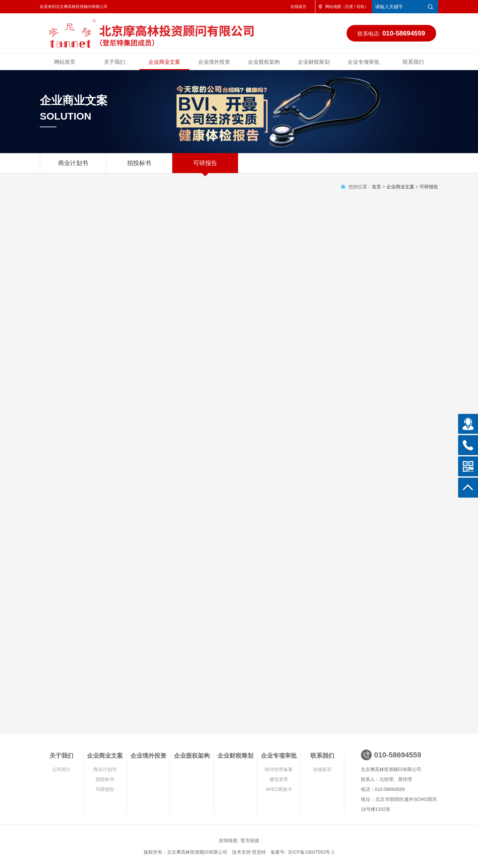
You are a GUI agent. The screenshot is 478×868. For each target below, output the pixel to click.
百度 (349, 7)
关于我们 (115, 62)
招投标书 (139, 166)
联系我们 (413, 62)
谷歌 (360, 7)
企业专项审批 (363, 62)
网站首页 (65, 62)
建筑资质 (279, 779)
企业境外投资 (214, 62)
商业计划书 (73, 166)
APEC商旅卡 (279, 789)
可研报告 (205, 166)
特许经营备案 (279, 769)
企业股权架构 (264, 62)
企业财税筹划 (314, 62)
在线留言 (298, 7)
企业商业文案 (164, 62)
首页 (376, 187)
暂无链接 (250, 840)
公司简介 (61, 769)
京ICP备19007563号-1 (311, 852)
